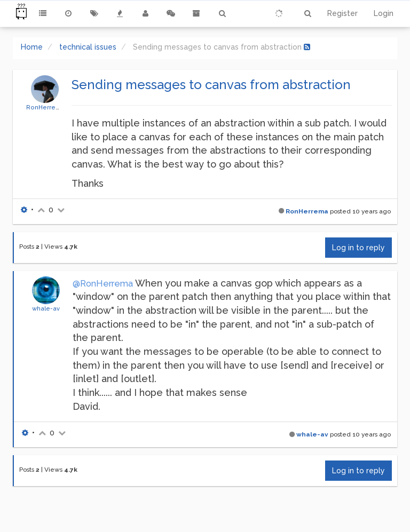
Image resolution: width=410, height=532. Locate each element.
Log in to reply (358, 248)
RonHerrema (46, 107)
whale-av (46, 308)
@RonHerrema (103, 284)
